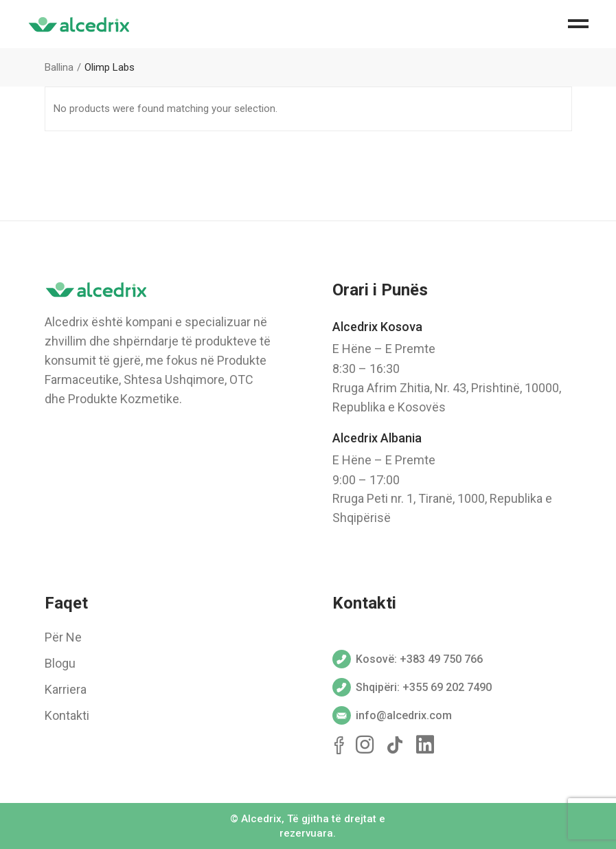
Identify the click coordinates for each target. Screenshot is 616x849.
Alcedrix (261, 819)
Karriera (66, 689)
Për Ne (63, 637)
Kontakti (67, 715)
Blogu (60, 663)
